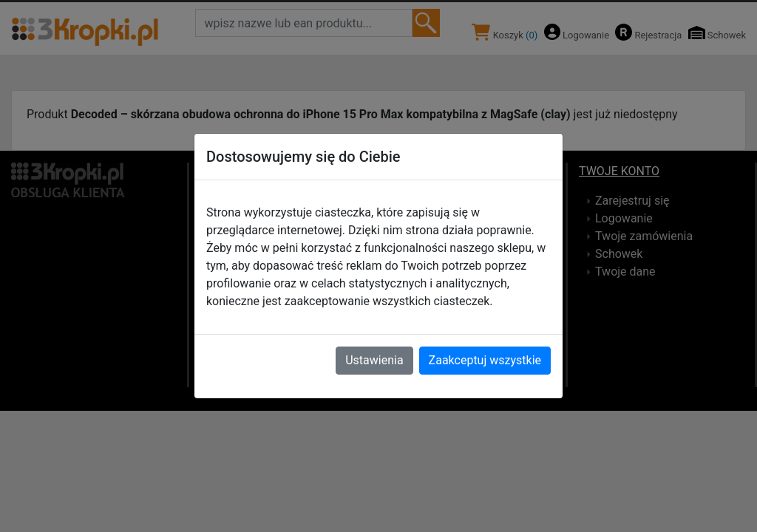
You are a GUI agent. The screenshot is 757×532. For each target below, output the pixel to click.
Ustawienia (374, 360)
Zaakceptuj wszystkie (485, 360)
